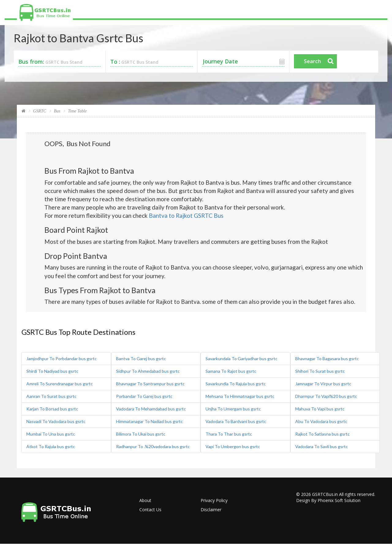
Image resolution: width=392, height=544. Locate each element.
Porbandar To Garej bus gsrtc (144, 396)
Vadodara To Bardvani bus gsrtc (236, 421)
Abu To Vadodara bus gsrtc (321, 421)
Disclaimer (211, 510)
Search (312, 61)
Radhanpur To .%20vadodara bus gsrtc (153, 446)
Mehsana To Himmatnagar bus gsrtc (240, 396)
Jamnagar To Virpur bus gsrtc (323, 384)
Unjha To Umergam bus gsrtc (233, 409)
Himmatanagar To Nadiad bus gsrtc (149, 421)
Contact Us (150, 510)
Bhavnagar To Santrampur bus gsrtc (150, 384)
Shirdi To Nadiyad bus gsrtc (52, 371)
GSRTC (40, 111)
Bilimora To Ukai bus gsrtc (141, 434)
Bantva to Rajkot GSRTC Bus (186, 215)
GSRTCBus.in (325, 494)
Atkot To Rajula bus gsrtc (51, 446)
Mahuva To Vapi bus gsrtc (320, 409)
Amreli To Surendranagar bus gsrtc (60, 384)
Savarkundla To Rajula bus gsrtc (236, 384)
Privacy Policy (214, 500)
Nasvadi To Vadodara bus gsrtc (56, 421)
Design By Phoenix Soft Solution (328, 500)
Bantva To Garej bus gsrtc (141, 359)
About (145, 500)
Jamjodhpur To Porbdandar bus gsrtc (62, 359)
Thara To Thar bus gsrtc (229, 434)
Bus (57, 111)
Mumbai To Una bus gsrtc (51, 434)
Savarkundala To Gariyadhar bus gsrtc (241, 359)
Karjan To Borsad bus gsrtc (52, 409)
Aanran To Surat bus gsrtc (51, 396)
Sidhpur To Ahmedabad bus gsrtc (148, 371)
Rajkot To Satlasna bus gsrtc (322, 434)
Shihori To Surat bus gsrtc (320, 371)
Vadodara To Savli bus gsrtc (322, 446)
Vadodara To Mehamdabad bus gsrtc (151, 409)
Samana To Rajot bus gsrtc (231, 371)
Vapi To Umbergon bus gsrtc (233, 446)
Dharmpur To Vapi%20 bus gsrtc (326, 396)
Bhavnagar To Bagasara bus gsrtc (327, 359)
